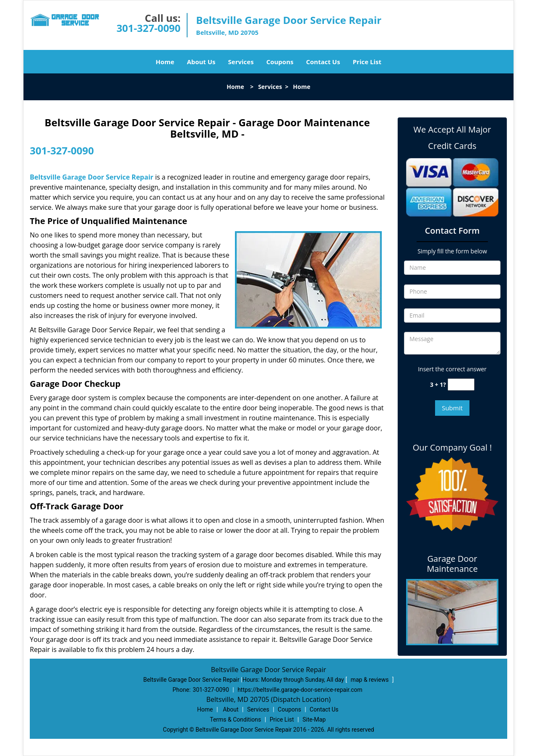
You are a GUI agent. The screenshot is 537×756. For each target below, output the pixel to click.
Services (241, 62)
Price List (367, 62)
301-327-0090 (149, 28)
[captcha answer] (461, 385)
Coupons (280, 62)
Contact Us (323, 62)
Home (165, 62)
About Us (201, 62)
